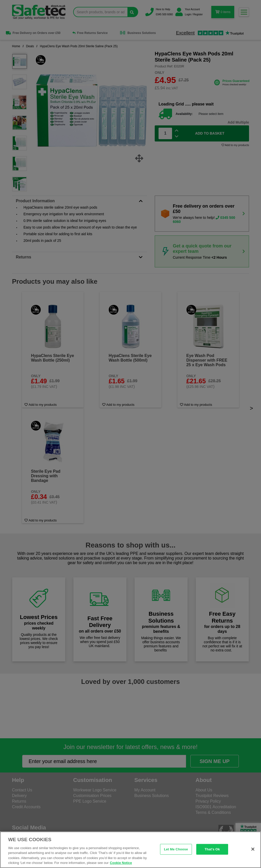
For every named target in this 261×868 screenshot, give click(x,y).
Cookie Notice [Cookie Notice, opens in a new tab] (121, 863)
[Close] (253, 849)
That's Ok (212, 849)
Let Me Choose (176, 849)
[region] (130, 850)
